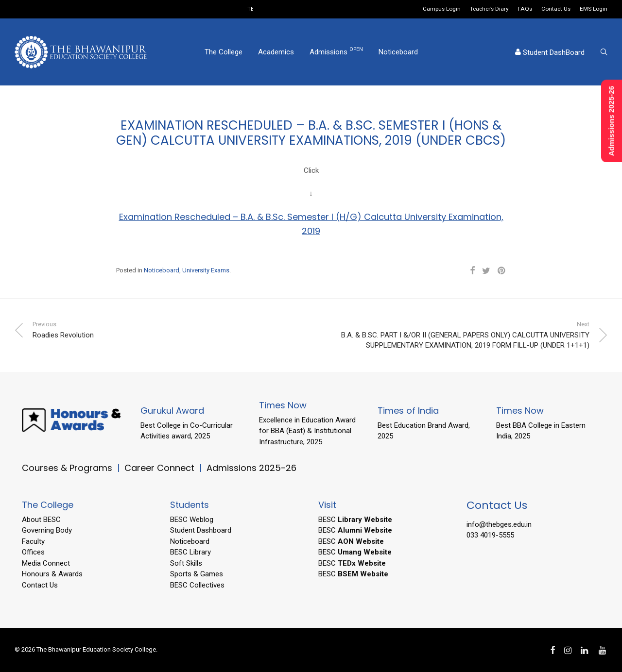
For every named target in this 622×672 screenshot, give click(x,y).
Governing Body (47, 530)
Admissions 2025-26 (251, 468)
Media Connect (46, 563)
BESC (355, 520)
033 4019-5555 (490, 535)
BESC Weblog (192, 520)
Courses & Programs (67, 468)
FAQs (525, 9)
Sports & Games (197, 574)
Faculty (33, 541)
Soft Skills (186, 563)
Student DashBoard (550, 52)
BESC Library (190, 552)
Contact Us (556, 9)
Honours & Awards (52, 574)
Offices (33, 552)
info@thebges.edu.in (499, 524)
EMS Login (594, 9)
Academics (276, 52)
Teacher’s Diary (489, 9)
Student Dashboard (201, 530)
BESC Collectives (197, 585)
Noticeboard (398, 52)
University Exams (206, 270)
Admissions (336, 51)
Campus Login (442, 9)
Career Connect (161, 468)
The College (224, 52)
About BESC (41, 520)
